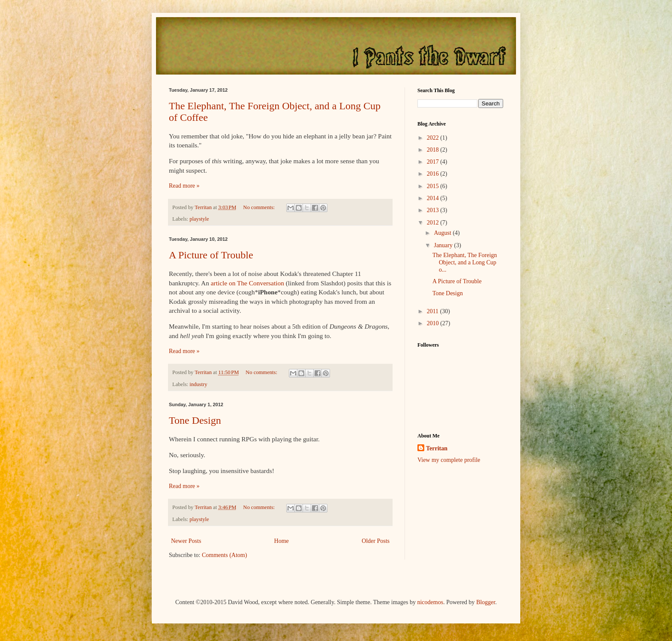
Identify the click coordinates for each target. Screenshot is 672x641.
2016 (434, 174)
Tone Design (195, 420)
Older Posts (376, 541)
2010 (434, 323)
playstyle (199, 219)
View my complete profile (449, 460)
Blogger (486, 602)
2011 (433, 311)
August (443, 233)
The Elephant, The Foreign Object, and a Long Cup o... (465, 262)
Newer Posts (186, 541)
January (444, 245)
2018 (434, 150)
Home (282, 541)
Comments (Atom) (224, 555)
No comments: (259, 207)
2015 (434, 186)
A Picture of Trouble (211, 255)
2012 (434, 223)
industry (198, 384)
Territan (437, 448)
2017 (434, 162)
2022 (434, 138)
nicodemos (430, 602)
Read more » (184, 186)
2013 (434, 210)
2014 (434, 198)
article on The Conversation (247, 283)
